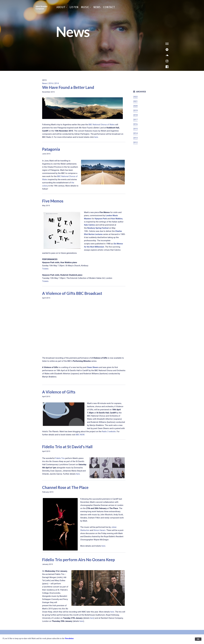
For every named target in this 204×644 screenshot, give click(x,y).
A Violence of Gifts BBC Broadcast (72, 293)
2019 (135, 110)
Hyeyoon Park (101, 219)
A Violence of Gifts (59, 392)
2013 (135, 138)
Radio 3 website (109, 432)
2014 (57, 83)
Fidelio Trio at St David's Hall (67, 447)
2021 (135, 101)
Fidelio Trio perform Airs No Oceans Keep (79, 560)
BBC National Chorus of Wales (102, 125)
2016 (51, 83)
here (96, 137)
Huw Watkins (117, 219)
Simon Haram (99, 530)
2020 (135, 106)
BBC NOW (80, 435)
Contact (109, 7)
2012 (135, 142)
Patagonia (51, 149)
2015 (135, 129)
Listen (74, 7)
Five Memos (53, 201)
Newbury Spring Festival (98, 228)
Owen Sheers (93, 367)
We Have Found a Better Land (68, 87)
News (97, 7)
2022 (135, 97)
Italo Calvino (90, 225)
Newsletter (69, 638)
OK (198, 639)
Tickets (45, 269)
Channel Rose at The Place (65, 487)
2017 (135, 120)
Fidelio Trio (60, 458)
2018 (135, 115)
